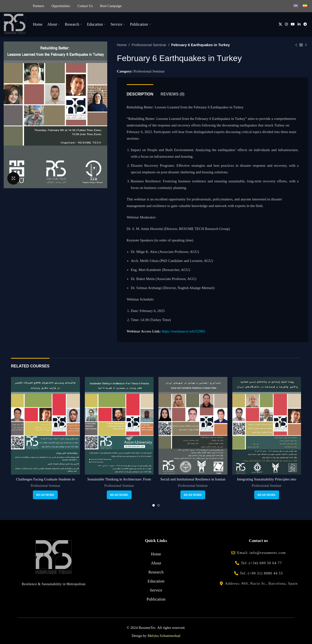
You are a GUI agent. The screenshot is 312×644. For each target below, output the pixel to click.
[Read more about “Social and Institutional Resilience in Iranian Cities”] (193, 495)
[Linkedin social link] (299, 24)
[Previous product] (296, 45)
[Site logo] (15, 24)
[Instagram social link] (286, 24)
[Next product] (306, 45)
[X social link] (280, 24)
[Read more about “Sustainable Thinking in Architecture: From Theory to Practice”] (119, 495)
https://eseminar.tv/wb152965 (184, 331)
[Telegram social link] (305, 24)
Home (122, 45)
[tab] (140, 92)
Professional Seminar (149, 45)
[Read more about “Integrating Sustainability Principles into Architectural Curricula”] (267, 495)
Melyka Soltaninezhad (164, 636)
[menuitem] (296, 6)
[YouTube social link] (293, 24)
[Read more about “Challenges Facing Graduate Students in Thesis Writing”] (45, 495)
